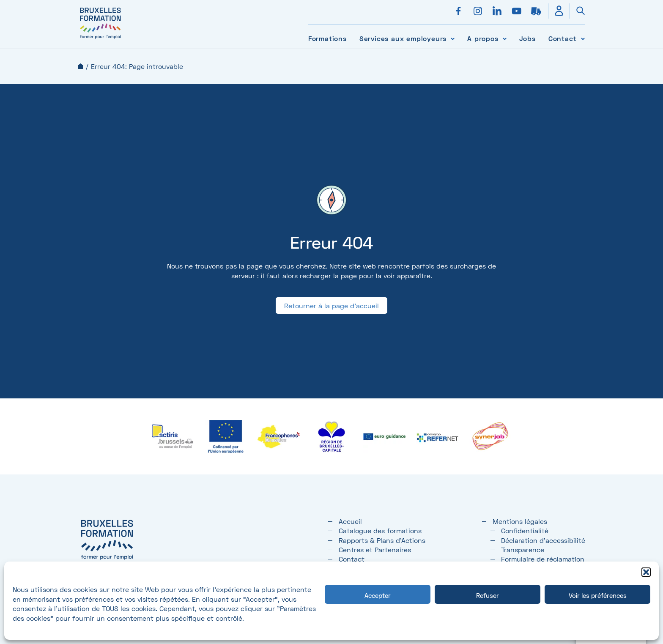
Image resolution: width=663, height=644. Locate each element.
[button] (646, 572)
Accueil (81, 66)
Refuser (488, 595)
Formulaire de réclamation (543, 559)
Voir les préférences (598, 595)
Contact (563, 38)
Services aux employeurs (403, 38)
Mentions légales (520, 521)
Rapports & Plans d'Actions (382, 540)
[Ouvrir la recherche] (577, 11)
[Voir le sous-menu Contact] (583, 38)
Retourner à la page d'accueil (331, 306)
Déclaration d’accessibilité (543, 540)
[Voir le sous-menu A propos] (505, 38)
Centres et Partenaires (375, 549)
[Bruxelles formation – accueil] (100, 39)
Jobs (527, 38)
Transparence (523, 549)
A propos (483, 38)
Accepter (378, 595)
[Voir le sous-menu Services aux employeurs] (453, 38)
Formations (327, 38)
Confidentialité (525, 530)
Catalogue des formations (380, 530)
